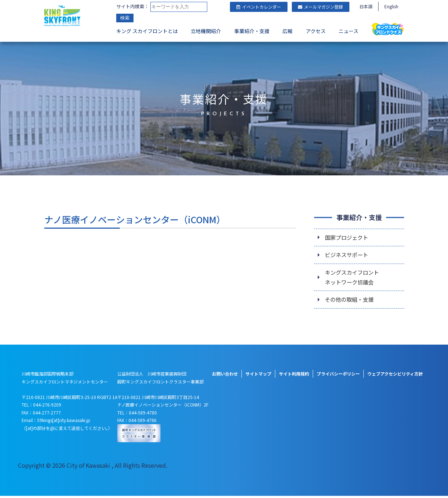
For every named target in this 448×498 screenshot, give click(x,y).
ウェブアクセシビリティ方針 (395, 376)
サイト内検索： (133, 6)
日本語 (366, 6)
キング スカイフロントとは (147, 31)
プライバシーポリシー (338, 376)
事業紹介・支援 (252, 31)
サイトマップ (258, 376)
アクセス (316, 31)
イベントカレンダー (259, 7)
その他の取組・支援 (351, 302)
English (391, 6)
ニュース (349, 31)
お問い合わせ (225, 376)
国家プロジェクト (348, 237)
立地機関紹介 (206, 31)
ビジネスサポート (348, 255)
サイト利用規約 (294, 376)
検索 (125, 18)
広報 (288, 31)
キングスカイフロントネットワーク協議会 (354, 279)
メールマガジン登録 (320, 7)
